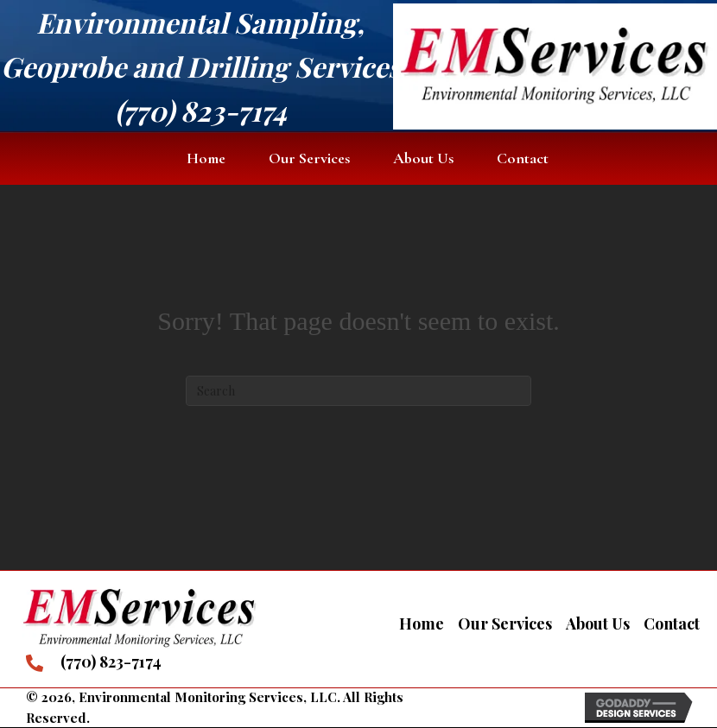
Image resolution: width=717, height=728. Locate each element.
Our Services (505, 624)
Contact (672, 624)
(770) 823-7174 (201, 110)
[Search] (358, 391)
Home (422, 624)
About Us (598, 624)
